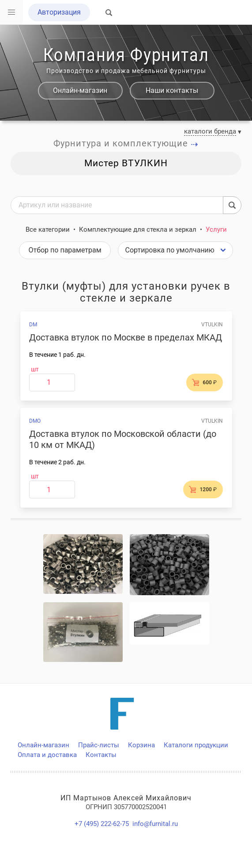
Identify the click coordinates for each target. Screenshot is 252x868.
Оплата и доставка (47, 755)
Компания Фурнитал (126, 55)
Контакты (101, 755)
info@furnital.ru (155, 824)
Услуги (216, 229)
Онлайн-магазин (80, 90)
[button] (11, 12)
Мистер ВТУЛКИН (126, 163)
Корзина (141, 745)
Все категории (48, 229)
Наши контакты (172, 90)
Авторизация (59, 12)
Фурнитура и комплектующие (126, 143)
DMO (35, 421)
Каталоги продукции (196, 745)
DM (33, 325)
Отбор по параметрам (65, 250)
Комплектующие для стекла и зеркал (138, 229)
